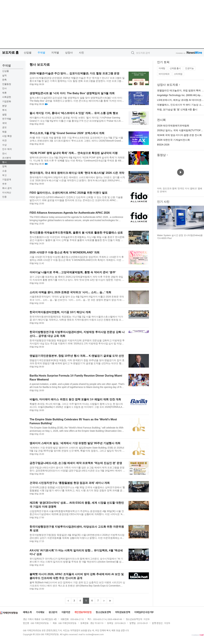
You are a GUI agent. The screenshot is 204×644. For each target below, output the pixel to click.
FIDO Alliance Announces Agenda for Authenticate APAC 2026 (70, 213)
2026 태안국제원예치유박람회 (173, 126)
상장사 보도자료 (168, 85)
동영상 (161, 155)
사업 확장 (7, 136)
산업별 (28, 53)
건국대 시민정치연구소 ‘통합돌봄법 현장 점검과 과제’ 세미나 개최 (70, 483)
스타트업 (178, 74)
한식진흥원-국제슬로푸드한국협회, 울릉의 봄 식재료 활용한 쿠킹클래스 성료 (76, 233)
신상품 (6, 71)
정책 (4, 166)
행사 (4, 162)
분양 (4, 106)
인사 (4, 88)
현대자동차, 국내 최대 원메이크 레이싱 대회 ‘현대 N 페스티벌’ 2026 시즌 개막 (77, 173)
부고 (4, 175)
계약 (4, 123)
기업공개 (7, 179)
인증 (4, 197)
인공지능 (189, 68)
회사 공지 (7, 188)
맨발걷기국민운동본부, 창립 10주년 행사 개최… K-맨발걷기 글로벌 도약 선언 (77, 356)
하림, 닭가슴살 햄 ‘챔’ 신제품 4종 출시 (177, 109)
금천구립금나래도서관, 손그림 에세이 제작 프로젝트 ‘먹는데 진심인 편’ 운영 (76, 463)
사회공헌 (7, 97)
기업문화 (7, 101)
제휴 (4, 93)
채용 (4, 132)
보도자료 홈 (10, 53)
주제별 (41, 53)
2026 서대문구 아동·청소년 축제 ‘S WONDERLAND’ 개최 (65, 252)
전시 (4, 153)
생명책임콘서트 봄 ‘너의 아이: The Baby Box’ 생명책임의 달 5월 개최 (72, 93)
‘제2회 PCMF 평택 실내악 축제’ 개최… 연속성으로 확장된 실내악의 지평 (74, 153)
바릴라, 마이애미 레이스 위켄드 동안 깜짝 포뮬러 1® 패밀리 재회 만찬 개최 (75, 399)
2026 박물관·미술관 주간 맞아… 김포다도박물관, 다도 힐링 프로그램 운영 (74, 73)
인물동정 (7, 84)
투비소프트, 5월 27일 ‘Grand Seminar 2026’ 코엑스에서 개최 (67, 133)
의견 (4, 140)
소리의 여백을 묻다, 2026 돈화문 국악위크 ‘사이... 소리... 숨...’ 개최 (70, 292)
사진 (81, 53)
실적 (4, 75)
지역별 (55, 53)
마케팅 (162, 68)
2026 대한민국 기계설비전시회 (173, 140)
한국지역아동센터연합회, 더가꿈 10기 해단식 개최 (60, 312)
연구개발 (7, 119)
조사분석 (7, 158)
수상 (4, 145)
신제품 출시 (175, 68)
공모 (4, 127)
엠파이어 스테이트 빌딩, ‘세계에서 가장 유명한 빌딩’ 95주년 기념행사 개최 (75, 443)
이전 (160, 219)
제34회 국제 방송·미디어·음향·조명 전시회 (179, 135)
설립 (4, 114)
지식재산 (7, 193)
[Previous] (68, 601)
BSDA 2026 (163, 145)
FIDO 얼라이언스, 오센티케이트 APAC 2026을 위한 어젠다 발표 (69, 193)
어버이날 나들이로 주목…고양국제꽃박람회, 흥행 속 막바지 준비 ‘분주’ (73, 272)
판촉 (4, 80)
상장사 (69, 53)
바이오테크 (164, 74)
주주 (4, 184)
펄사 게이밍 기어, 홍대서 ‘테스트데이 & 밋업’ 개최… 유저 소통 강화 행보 (74, 113)
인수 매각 (7, 149)
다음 (201, 219)
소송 (4, 171)
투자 (4, 110)
